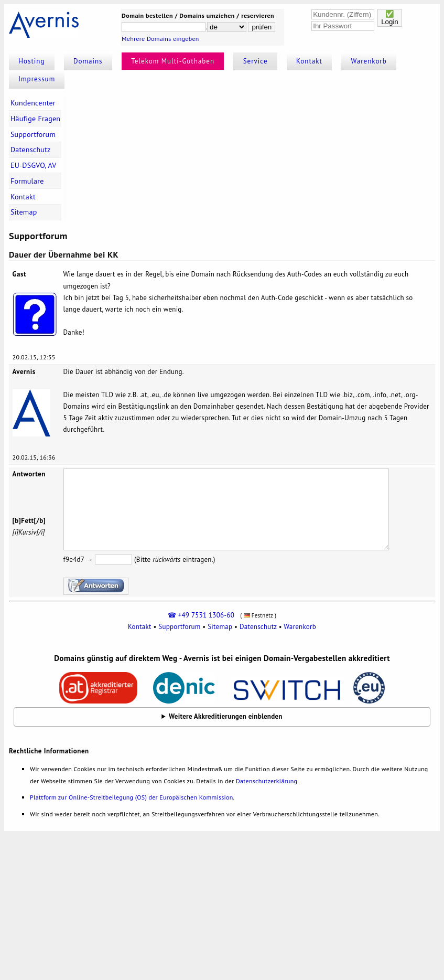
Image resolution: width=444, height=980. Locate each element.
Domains (88, 61)
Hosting (31, 61)
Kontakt (309, 61)
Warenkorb (369, 61)
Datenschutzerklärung (267, 781)
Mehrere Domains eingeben (160, 39)
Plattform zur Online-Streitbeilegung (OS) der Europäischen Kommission (131, 797)
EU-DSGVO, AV (34, 165)
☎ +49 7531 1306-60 (201, 615)
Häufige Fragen (35, 119)
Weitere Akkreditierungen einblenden (226, 716)
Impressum (37, 79)
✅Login (390, 18)
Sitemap (24, 212)
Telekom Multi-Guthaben (173, 61)
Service (256, 61)
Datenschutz (31, 150)
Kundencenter (33, 103)
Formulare (27, 181)
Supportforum (33, 134)
